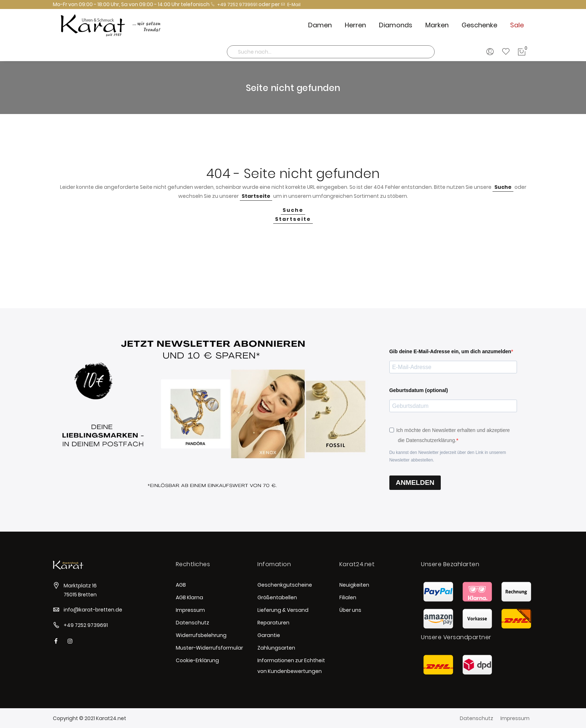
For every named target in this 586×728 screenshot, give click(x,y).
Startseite (256, 196)
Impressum (190, 610)
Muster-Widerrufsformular (209, 648)
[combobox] (331, 52)
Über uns (350, 610)
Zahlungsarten (276, 648)
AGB (181, 585)
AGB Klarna (189, 597)
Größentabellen (277, 597)
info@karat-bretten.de (93, 610)
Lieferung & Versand (283, 610)
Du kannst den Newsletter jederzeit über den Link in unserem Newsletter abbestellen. (448, 456)
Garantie (269, 635)
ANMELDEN (415, 483)
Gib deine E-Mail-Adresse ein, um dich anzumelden (450, 351)
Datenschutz (193, 623)
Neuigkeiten (354, 585)
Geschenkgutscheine (285, 585)
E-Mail (291, 4)
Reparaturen (273, 623)
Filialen (348, 597)
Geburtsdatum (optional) (419, 390)
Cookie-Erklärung (197, 660)
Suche (503, 187)
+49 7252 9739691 (234, 4)
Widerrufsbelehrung (201, 635)
